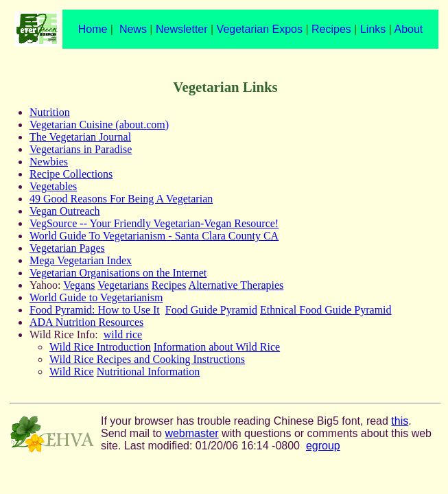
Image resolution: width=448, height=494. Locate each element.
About (408, 29)
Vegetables (53, 186)
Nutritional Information (149, 372)
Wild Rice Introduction (100, 347)
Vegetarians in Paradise (81, 149)
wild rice (123, 334)
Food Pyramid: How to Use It (95, 310)
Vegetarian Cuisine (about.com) (99, 125)
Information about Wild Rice (217, 347)
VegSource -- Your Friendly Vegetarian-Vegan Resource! (154, 223)
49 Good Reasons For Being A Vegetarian (121, 199)
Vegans (79, 285)
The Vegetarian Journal (80, 137)
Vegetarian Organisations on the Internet (118, 273)
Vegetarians (123, 285)
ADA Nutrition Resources (86, 322)
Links (373, 29)
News (133, 29)
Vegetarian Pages (67, 248)
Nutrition (50, 112)
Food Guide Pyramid (211, 310)
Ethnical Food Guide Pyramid (326, 310)
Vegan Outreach (65, 211)
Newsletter (182, 29)
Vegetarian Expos (260, 29)
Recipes (331, 29)
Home (93, 29)
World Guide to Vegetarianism (96, 297)
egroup (323, 446)
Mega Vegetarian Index (81, 260)
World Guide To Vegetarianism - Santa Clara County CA (154, 236)
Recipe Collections (71, 174)
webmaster (191, 433)
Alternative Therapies (236, 285)
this (400, 421)
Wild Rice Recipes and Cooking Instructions (147, 359)
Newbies (49, 162)
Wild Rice (72, 372)
